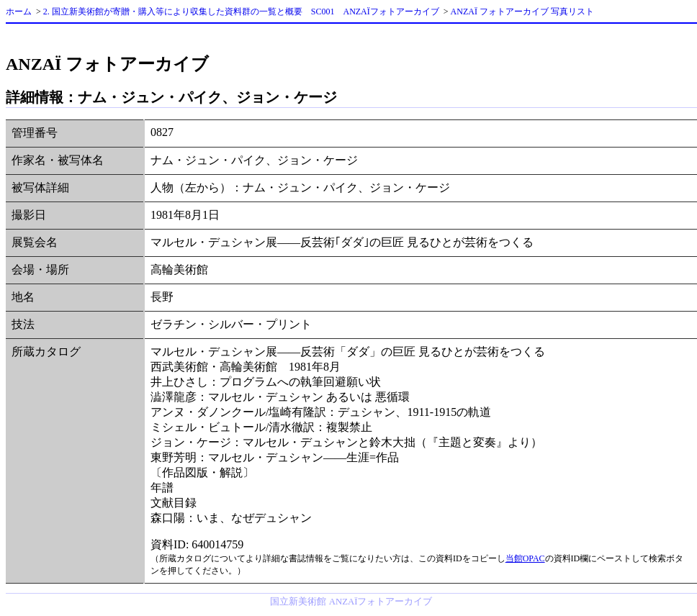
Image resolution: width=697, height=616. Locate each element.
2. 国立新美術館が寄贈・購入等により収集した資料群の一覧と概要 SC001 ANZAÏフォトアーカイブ (241, 12)
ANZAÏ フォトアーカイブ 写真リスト (522, 12)
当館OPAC (525, 558)
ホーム (19, 12)
